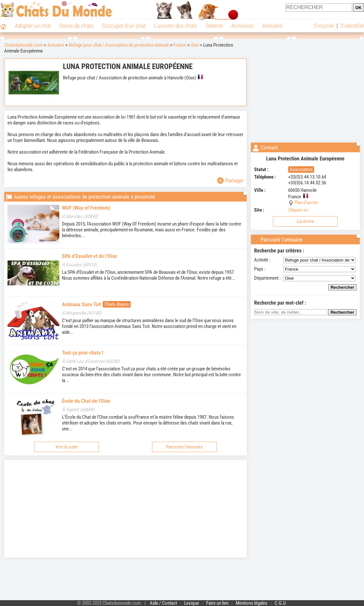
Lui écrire (305, 221)
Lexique (192, 603)
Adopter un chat (33, 26)
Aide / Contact (163, 603)
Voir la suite (66, 447)
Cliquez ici (298, 210)
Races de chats (76, 26)
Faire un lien (217, 603)
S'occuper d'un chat (124, 26)
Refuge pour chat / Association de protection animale (119, 45)
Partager (230, 181)
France (180, 45)
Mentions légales (252, 603)
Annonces (242, 26)
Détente (214, 26)
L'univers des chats (176, 26)
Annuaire (272, 26)
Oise (195, 45)
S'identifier (352, 26)
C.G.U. (281, 603)
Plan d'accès (306, 203)
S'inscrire (324, 26)
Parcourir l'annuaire (184, 447)
